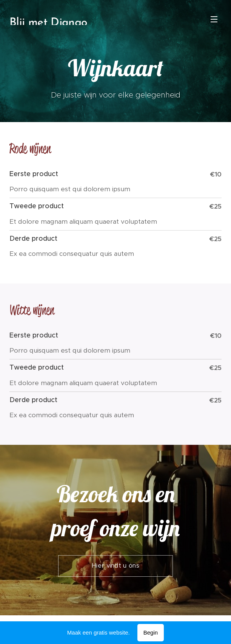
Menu (214, 19)
